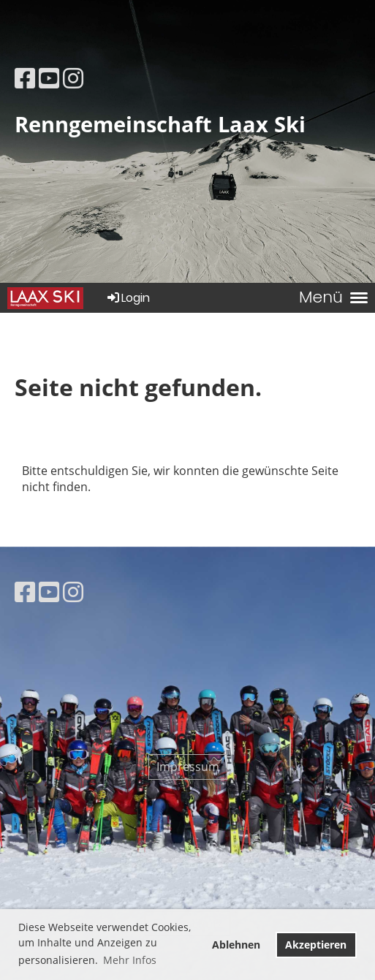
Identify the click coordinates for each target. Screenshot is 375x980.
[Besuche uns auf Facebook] (25, 78)
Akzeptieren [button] (316, 945)
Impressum (188, 767)
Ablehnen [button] (236, 945)
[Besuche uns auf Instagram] (73, 78)
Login (128, 298)
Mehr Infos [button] (130, 960)
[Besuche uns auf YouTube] (49, 78)
